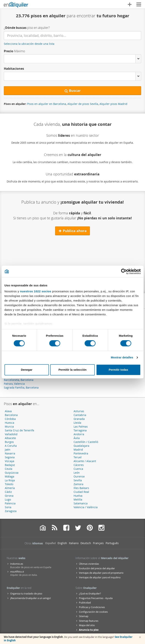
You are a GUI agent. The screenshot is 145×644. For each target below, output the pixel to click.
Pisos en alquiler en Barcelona (47, 104)
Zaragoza (11, 511)
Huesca (10, 423)
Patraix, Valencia (14, 384)
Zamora (78, 484)
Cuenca (78, 469)
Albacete (10, 438)
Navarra (10, 453)
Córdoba (10, 419)
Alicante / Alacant (85, 461)
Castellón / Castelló (86, 442)
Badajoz (10, 465)
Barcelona (11, 415)
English (62, 543)
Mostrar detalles (122, 358)
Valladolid (11, 434)
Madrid (78, 450)
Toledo (9, 484)
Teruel (78, 457)
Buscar (73, 91)
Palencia (10, 503)
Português (112, 543)
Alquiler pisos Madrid (113, 104)
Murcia (9, 426)
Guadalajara (81, 446)
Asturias (79, 411)
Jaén (8, 450)
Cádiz (8, 492)
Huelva (78, 496)
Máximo (14, 51)
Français (98, 543)
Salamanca (81, 503)
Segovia (10, 457)
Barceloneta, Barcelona (19, 380)
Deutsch (86, 543)
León (77, 473)
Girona (9, 496)
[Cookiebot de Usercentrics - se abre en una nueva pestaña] (124, 271)
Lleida (77, 423)
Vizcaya (10, 461)
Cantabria (80, 415)
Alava (8, 411)
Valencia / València (86, 507)
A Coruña (11, 446)
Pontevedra (81, 453)
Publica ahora (72, 231)
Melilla (78, 499)
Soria (8, 507)
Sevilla (78, 480)
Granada (79, 419)
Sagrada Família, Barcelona (21, 387)
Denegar (27, 370)
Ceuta (9, 469)
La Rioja (10, 480)
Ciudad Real (81, 492)
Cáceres (79, 465)
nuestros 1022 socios (36, 291)
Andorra (79, 434)
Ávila (77, 438)
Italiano (74, 543)
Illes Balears (81, 488)
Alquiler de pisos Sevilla (83, 104)
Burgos (9, 442)
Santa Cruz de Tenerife (19, 430)
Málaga (10, 476)
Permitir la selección (73, 370)
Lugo (8, 499)
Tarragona (80, 430)
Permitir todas (118, 370)
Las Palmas (81, 426)
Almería (10, 488)
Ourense (79, 476)
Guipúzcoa (12, 473)
